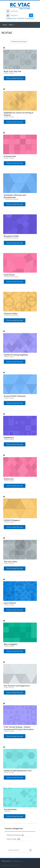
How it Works (10, 603)
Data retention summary (10, 865)
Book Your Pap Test (12, 71)
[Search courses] (18, 850)
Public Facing (11, 839)
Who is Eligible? (11, 644)
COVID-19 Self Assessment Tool (18, 771)
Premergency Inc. (17, 861)
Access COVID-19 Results (15, 396)
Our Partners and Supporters (17, 686)
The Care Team (10, 562)
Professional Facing (14, 835)
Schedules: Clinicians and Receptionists (15, 196)
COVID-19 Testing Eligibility (16, 355)
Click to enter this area (15, 78)
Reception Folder (11, 236)
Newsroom (9, 479)
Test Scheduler (10, 809)
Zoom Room (9, 275)
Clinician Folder (11, 313)
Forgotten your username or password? (20, 18)
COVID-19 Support (12, 520)
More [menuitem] (11, 25)
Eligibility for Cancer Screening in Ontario (19, 114)
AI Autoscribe (10, 156)
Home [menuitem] (5, 25)
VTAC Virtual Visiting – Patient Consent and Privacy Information (19, 728)
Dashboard (9, 437)
